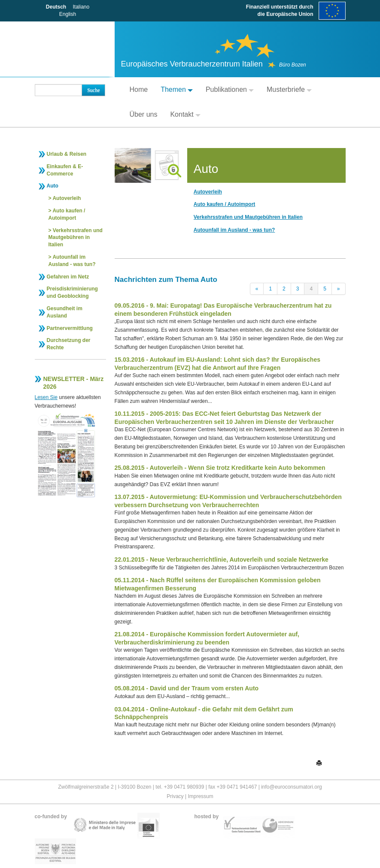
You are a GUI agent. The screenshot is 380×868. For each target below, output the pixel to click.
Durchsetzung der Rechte (69, 344)
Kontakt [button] (185, 114)
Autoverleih (67, 198)
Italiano (81, 7)
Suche (93, 90)
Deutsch (56, 7)
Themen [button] (177, 89)
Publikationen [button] (230, 89)
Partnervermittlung (70, 328)
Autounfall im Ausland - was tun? (72, 261)
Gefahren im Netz (68, 277)
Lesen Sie (46, 397)
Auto (53, 186)
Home (139, 89)
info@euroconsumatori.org (292, 787)
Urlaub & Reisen (67, 154)
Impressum (200, 796)
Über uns (144, 114)
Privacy (175, 796)
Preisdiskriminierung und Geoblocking (72, 292)
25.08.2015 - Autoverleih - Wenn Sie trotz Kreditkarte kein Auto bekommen (220, 468)
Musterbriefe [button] (289, 89)
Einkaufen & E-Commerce (65, 170)
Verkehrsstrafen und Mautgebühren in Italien (76, 238)
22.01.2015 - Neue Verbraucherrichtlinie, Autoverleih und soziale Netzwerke (222, 560)
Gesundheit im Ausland (65, 312)
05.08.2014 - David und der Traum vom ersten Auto (187, 688)
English (68, 14)
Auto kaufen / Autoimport (67, 214)
